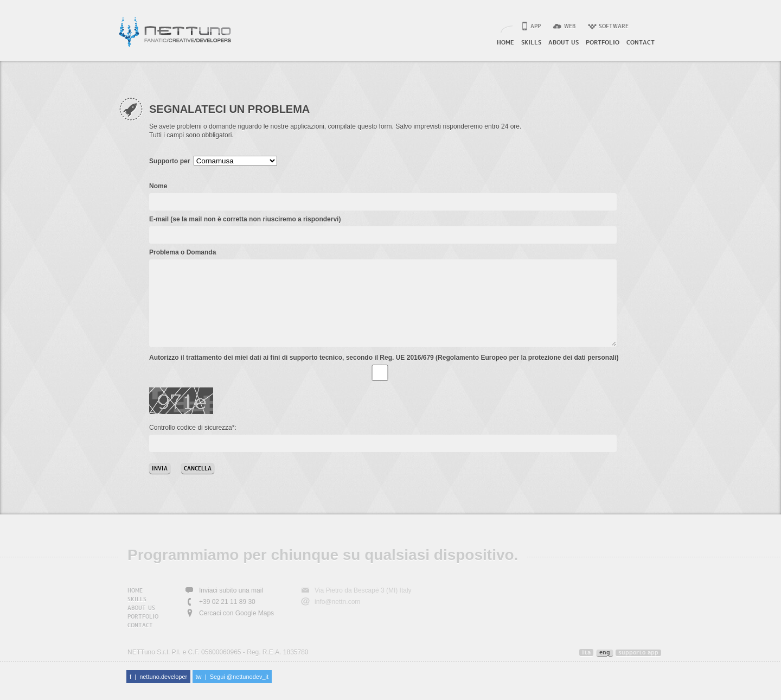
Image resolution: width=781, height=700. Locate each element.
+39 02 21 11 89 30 (227, 618)
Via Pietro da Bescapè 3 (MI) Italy (363, 607)
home (505, 43)
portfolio (603, 43)
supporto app (638, 669)
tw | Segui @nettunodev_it (232, 693)
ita (586, 669)
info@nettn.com (337, 618)
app (536, 27)
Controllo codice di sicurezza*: (193, 444)
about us (564, 43)
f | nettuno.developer (158, 693)
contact (641, 43)
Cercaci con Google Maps (236, 629)
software (614, 27)
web (570, 27)
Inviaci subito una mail (231, 607)
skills (531, 43)
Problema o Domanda (183, 252)
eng (605, 669)
